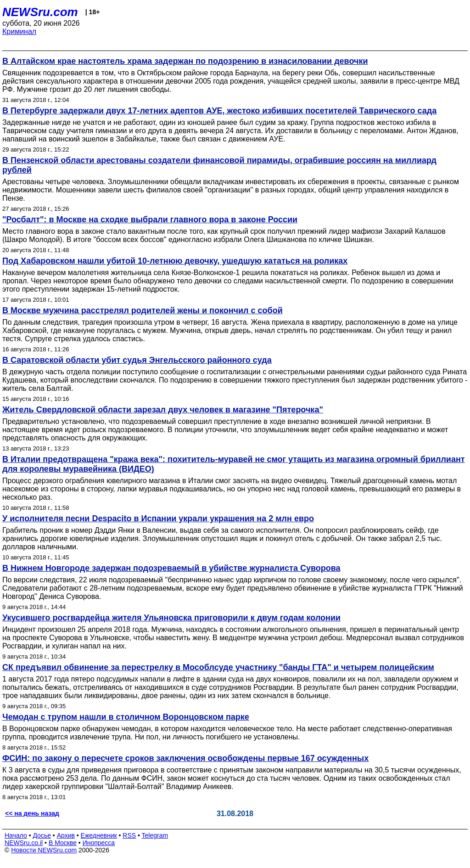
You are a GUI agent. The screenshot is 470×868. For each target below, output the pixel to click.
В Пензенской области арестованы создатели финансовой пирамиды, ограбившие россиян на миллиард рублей (219, 165)
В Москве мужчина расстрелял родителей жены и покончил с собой (143, 310)
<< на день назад (32, 813)
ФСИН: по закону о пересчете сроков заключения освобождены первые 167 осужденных (185, 758)
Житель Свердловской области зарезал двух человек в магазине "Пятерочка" (163, 410)
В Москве (63, 843)
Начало (16, 835)
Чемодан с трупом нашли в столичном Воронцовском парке (126, 717)
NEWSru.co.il (24, 843)
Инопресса (99, 843)
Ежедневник (99, 835)
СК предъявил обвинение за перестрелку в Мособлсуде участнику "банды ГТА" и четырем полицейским (218, 667)
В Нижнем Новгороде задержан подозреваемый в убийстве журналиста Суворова (171, 568)
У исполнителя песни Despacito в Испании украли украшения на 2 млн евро (158, 519)
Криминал (19, 31)
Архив (66, 835)
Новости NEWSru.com (44, 850)
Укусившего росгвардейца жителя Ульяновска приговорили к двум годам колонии (171, 618)
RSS (129, 835)
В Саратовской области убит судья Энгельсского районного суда (137, 360)
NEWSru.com (40, 12)
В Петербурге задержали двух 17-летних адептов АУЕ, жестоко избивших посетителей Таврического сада (219, 111)
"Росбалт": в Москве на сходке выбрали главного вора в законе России (150, 220)
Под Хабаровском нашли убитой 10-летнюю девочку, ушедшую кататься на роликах (175, 261)
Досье (42, 835)
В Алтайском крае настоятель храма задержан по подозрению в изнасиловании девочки (185, 61)
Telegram (155, 835)
